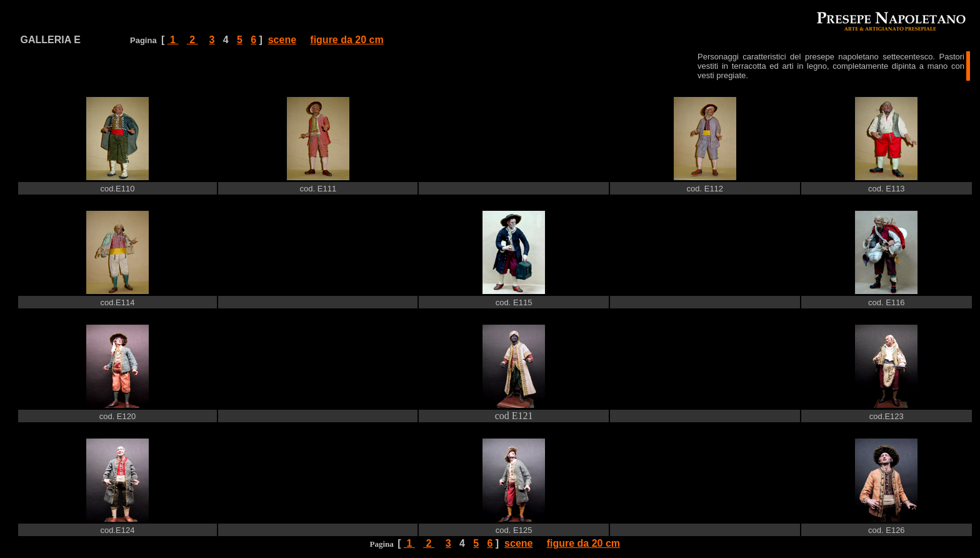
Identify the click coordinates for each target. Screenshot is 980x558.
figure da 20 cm (347, 40)
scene (282, 40)
